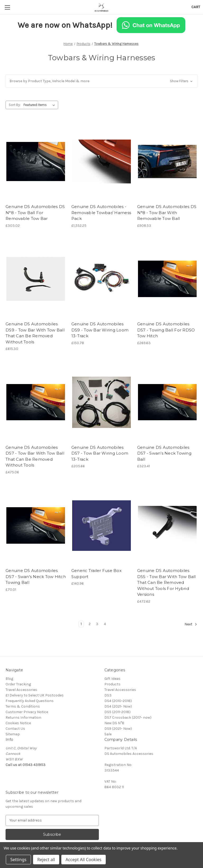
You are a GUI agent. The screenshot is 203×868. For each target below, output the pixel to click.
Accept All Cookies (84, 860)
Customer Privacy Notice (27, 712)
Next (191, 624)
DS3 (108, 695)
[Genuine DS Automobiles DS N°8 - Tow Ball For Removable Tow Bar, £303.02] (36, 162)
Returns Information (23, 717)
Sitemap (13, 734)
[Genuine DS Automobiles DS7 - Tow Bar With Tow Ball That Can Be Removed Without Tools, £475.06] (36, 402)
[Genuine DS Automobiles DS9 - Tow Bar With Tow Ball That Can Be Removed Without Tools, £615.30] (36, 279)
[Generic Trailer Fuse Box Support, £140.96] (101, 526)
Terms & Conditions (23, 706)
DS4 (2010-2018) (118, 701)
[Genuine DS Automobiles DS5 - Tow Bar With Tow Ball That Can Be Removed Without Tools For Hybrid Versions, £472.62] (167, 526)
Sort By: (15, 105)
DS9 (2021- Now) (118, 729)
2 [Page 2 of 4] (90, 624)
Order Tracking (18, 684)
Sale (108, 734)
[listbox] (40, 105)
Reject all (46, 860)
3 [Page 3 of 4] (97, 624)
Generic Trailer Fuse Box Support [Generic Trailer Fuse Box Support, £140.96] (96, 574)
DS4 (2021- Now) (118, 706)
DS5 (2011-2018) (117, 712)
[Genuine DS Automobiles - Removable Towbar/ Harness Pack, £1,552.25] (101, 162)
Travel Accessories (21, 690)
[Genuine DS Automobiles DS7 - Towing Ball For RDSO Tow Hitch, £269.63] (167, 279)
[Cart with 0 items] (196, 7)
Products (112, 684)
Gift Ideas (112, 679)
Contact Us (15, 729)
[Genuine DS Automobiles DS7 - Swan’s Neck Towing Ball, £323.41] (167, 402)
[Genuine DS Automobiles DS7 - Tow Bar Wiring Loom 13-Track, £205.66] (101, 402)
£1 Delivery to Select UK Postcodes (35, 695)
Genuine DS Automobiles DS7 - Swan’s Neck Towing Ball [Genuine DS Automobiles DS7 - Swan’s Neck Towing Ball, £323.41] (164, 453)
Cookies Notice (18, 723)
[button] (101, 81)
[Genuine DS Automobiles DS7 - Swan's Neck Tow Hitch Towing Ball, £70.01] (36, 526)
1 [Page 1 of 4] (81, 624)
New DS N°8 (114, 723)
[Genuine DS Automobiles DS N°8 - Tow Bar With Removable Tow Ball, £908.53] (167, 162)
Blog (9, 679)
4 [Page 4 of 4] (105, 624)
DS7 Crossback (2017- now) (128, 717)
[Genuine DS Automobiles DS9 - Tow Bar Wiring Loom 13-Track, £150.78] (101, 279)
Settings (18, 860)
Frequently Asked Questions (30, 701)
